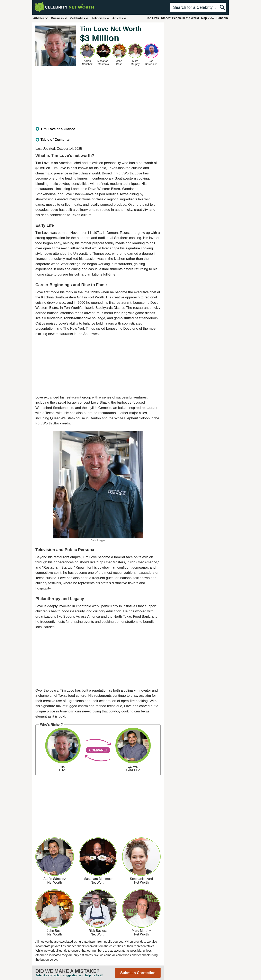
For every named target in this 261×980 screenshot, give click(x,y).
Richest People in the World (180, 18)
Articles (119, 18)
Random (222, 18)
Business (59, 18)
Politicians (100, 18)
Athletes (41, 18)
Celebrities (79, 18)
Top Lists (152, 18)
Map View (208, 18)
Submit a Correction (138, 973)
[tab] (98, 129)
